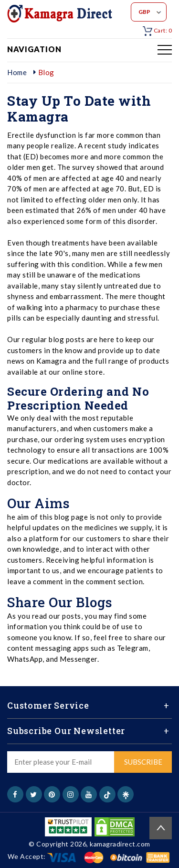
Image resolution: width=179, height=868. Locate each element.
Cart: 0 (157, 30)
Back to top (161, 828)
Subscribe (143, 762)
